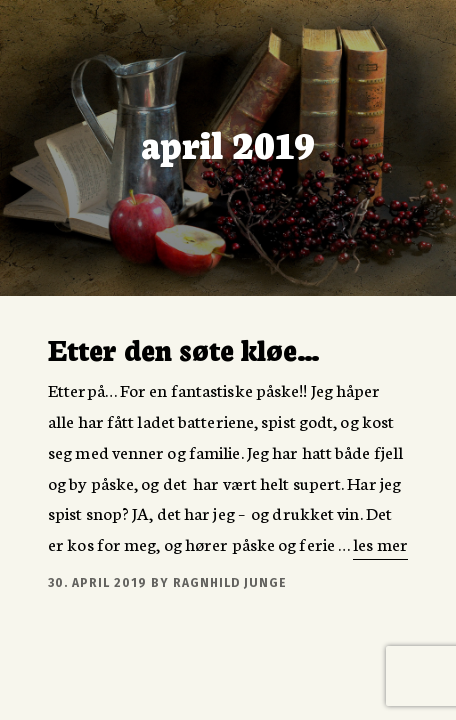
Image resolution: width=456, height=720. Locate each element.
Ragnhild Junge (230, 583)
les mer (380, 543)
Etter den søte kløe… (184, 348)
